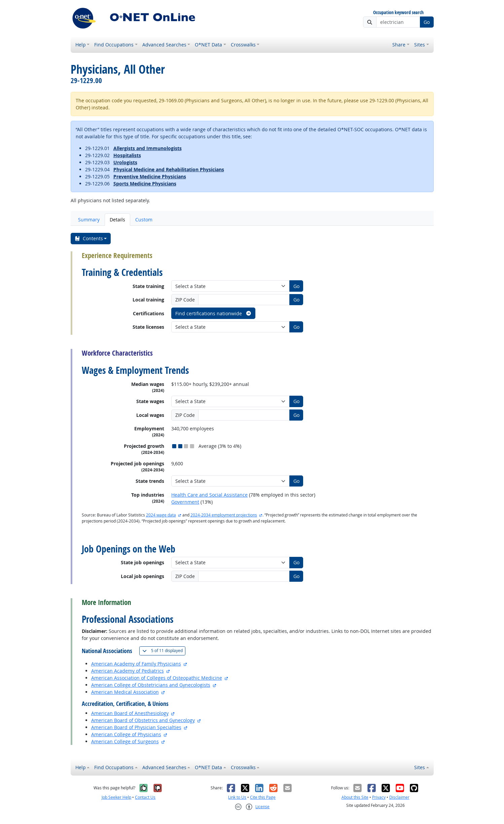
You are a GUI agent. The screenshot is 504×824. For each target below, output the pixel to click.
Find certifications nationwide (213, 313)
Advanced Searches (164, 45)
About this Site (355, 797)
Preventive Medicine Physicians (150, 176)
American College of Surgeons (125, 741)
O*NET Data (208, 45)
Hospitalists (127, 155)
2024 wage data (161, 515)
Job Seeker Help (116, 797)
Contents (89, 238)
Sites (420, 45)
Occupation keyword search (398, 13)
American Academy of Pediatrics (128, 671)
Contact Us (145, 797)
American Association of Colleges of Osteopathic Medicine (157, 678)
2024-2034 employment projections (224, 515)
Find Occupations (114, 45)
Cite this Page (263, 797)
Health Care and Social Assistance (209, 495)
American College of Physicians (126, 734)
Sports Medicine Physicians (145, 184)
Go (427, 22)
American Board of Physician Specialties (136, 727)
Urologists (125, 162)
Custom (144, 220)
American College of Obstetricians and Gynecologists (151, 685)
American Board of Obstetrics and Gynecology (143, 720)
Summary (89, 220)
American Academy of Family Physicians (136, 664)
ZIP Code (185, 300)
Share (399, 45)
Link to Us (237, 797)
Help (81, 45)
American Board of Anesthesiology (130, 713)
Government (185, 502)
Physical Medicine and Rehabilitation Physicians (169, 169)
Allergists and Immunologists (148, 148)
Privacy (379, 797)
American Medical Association (125, 692)
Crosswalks (243, 45)
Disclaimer (399, 797)
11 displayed (164, 651)
